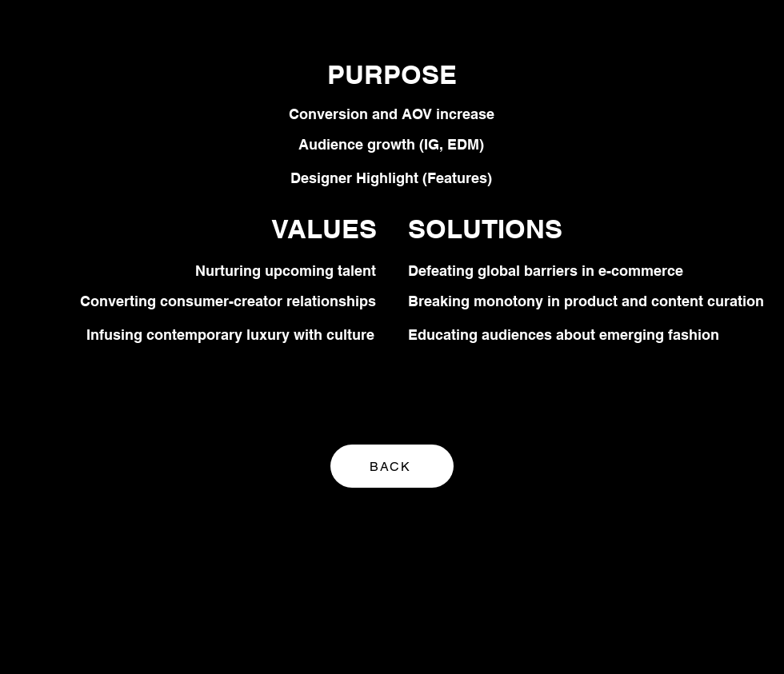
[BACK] (392, 466)
